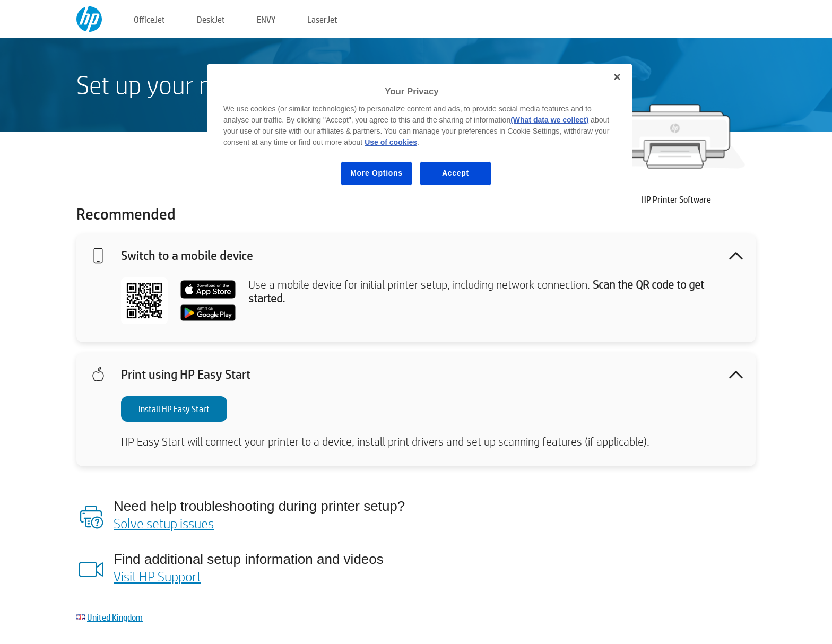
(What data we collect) (549, 120)
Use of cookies (391, 142)
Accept (456, 173)
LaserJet (322, 19)
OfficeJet (149, 19)
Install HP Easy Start (174, 409)
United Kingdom (115, 617)
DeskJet (211, 19)
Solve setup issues (164, 523)
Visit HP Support (157, 576)
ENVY (266, 19)
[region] (420, 133)
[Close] (617, 77)
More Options (376, 173)
